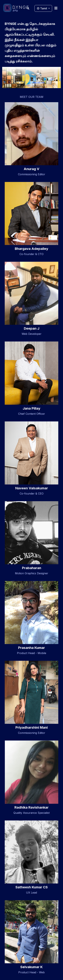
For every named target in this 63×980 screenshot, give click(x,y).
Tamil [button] (42, 8)
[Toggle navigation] (56, 8)
